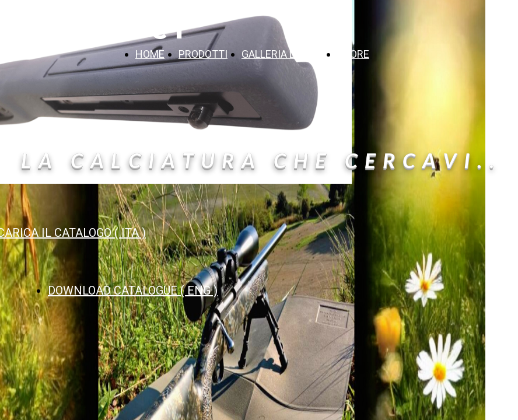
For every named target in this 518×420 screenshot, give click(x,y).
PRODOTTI (203, 54)
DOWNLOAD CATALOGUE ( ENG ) (133, 290)
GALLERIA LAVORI (282, 54)
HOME (150, 54)
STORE (353, 54)
